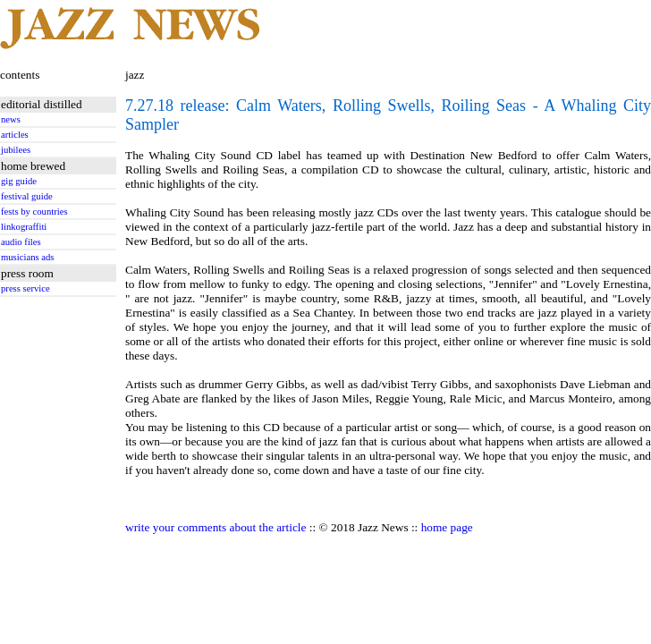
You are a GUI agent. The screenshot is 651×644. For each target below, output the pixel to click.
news (11, 119)
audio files (21, 242)
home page (447, 527)
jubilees (16, 150)
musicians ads (28, 257)
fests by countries (34, 212)
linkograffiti (24, 227)
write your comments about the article (216, 527)
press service (25, 288)
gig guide (19, 181)
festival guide (27, 196)
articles (15, 135)
